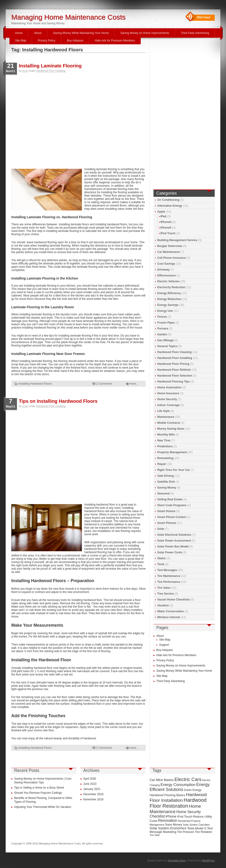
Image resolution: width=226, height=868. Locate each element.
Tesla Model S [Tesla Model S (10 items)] (197, 828)
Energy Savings (168, 305)
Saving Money (167, 488)
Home (19, 33)
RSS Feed (203, 17)
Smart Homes (166, 511)
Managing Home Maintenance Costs (68, 17)
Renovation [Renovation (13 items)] (168, 821)
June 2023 (90, 784)
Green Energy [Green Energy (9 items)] (193, 790)
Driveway (163, 270)
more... (134, 384)
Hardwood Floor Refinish (174, 370)
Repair (162, 464)
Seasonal (163, 494)
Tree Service (166, 594)
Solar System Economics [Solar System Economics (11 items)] (168, 828)
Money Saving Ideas (171, 429)
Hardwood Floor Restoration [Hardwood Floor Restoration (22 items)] (178, 803)
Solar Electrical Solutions (174, 535)
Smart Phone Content (172, 517)
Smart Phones (167, 523)
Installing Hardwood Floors (35, 384)
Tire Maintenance (169, 576)
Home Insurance (168, 393)
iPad (163, 216)
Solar (161, 529)
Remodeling (165, 458)
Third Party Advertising (195, 33)
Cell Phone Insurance (172, 258)
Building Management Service (177, 240)
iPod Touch (168, 233)
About (38, 33)
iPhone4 (166, 222)
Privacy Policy (46, 41)
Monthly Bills (166, 435)
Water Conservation (171, 611)
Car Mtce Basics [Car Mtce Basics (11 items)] (161, 780)
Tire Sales (164, 588)
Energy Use (165, 311)
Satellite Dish (166, 482)
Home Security (167, 399)
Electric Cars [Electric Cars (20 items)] (188, 779)
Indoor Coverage (168, 405)
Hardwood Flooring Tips (174, 382)
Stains (161, 558)
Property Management (172, 452)
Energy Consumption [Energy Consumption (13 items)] (178, 785)
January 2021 (92, 789)
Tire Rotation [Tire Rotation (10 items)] (203, 832)
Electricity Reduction (171, 287)
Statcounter (7, 866)
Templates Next (177, 860)
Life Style (163, 411)
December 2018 (93, 794)
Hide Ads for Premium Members (115, 41)
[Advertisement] (44, 120)
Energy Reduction (169, 299)
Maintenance (166, 417)
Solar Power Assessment (174, 541)
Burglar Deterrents (170, 246)
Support (164, 645)
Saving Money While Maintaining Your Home (81, 33)
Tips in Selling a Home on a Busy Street (39, 788)
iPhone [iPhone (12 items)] (171, 816)
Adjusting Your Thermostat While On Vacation (43, 807)
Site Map (21, 41)
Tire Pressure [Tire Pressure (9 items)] (185, 832)
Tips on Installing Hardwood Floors (58, 401)
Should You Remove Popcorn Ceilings (38, 793)
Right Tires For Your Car (174, 470)
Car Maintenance (169, 252)
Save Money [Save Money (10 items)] (174, 825)
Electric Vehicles (168, 281)
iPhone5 (166, 228)
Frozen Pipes (166, 323)
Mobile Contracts (169, 423)
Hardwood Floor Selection (175, 376)
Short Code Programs (172, 505)
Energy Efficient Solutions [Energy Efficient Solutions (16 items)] (180, 787)
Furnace (163, 329)
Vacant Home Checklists (174, 600)
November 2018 (93, 799)
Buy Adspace (75, 41)
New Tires (164, 440)
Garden (162, 334)
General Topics (167, 346)
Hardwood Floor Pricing (173, 364)
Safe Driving (165, 476)
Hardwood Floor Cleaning (174, 352)
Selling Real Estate (170, 499)
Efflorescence (167, 276)
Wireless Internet (169, 617)
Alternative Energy (170, 206)
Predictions (165, 446)
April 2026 (90, 779)
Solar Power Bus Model (173, 547)
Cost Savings (166, 264)
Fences (162, 317)
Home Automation (169, 387)
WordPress (208, 860)
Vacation (163, 605)
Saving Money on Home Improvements (145, 33)
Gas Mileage (165, 340)
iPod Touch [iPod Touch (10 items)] (185, 817)
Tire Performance (169, 582)
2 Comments (104, 384)
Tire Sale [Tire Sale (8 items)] (154, 835)
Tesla (161, 564)
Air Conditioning (168, 200)
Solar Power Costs (170, 552)
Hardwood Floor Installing (51, 71)
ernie (25, 71)
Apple (161, 212)
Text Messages (167, 570)
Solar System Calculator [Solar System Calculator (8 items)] (196, 825)
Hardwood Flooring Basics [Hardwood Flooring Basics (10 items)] (167, 795)
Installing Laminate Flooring (50, 66)
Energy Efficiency (169, 293)
